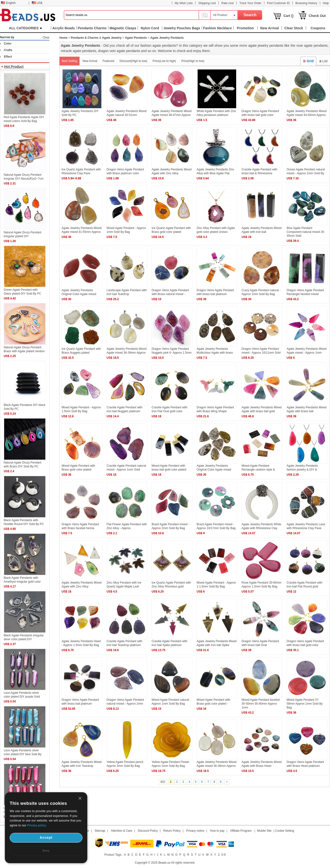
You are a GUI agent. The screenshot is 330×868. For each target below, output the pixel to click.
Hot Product (14, 67)
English (8, 3)
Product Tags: (113, 855)
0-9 (223, 855)
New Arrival (90, 61)
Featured (108, 61)
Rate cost (228, 3)
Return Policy (172, 831)
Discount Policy (148, 831)
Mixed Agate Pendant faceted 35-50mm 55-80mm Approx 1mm (261, 704)
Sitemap (100, 831)
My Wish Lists (184, 3)
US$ (37, 3)
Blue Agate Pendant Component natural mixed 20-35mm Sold (306, 232)
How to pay (217, 831)
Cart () (288, 16)
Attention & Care (121, 831)
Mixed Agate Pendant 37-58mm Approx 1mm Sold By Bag (305, 704)
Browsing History (306, 3)
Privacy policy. (37, 825)
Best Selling (69, 61)
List (323, 61)
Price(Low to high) (164, 61)
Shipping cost (207, 3)
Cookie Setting (285, 831)
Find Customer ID (278, 3)
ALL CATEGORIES (25, 28)
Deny (46, 851)
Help (326, 3)
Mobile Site (264, 831)
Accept (46, 838)
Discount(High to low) (133, 61)
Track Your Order (250, 3)
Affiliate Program (241, 831)
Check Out (317, 16)
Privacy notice (195, 831)
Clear (46, 38)
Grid (308, 61)
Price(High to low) (193, 61)
